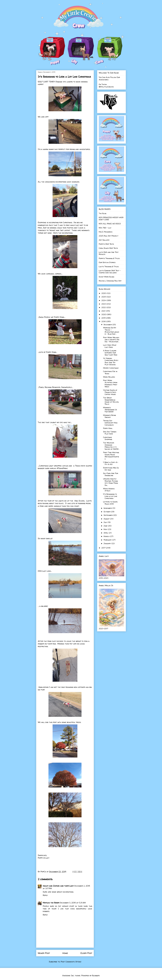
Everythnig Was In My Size (111, 469)
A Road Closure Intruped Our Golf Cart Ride (110, 353)
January (108, 543)
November (108, 508)
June (106, 526)
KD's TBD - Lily (105, 228)
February (108, 540)
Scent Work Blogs (107, 277)
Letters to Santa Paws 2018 (110, 503)
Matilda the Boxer (51, 903)
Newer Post (44, 953)
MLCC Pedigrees (106, 232)
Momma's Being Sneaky (110, 416)
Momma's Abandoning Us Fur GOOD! (110, 410)
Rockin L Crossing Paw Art (110, 281)
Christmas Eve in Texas (110, 372)
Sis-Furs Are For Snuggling (111, 474)
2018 (104, 321)
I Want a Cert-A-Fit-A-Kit (111, 463)
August (107, 519)
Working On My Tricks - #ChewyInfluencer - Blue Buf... (111, 331)
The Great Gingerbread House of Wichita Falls (111, 401)
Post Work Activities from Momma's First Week (110, 383)
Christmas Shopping (108, 438)
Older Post (86, 953)
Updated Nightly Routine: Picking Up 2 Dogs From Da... (110, 482)
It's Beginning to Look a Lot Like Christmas (110, 496)
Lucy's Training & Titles (109, 266)
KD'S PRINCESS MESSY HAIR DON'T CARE (111, 218)
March (107, 536)
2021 (104, 311)
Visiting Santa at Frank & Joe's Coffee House (110, 392)
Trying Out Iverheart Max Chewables (110, 423)
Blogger (96, 976)
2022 (104, 307)
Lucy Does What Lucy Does (110, 346)
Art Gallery (104, 240)
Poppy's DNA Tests (106, 244)
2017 (104, 548)
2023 (104, 304)
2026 (104, 293)
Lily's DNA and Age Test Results (109, 253)
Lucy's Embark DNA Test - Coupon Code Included (110, 272)
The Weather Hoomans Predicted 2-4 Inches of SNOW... (111, 446)
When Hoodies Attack (109, 490)
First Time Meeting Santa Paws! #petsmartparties (111, 456)
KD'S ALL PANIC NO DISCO (110, 224)
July (106, 522)
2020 (104, 314)
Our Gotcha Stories (107, 262)
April (106, 533)
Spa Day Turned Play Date (110, 433)
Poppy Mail (108, 428)
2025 (104, 297)
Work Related (109, 377)
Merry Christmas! (111, 368)
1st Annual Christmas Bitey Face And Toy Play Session (111, 361)
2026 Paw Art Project (109, 236)
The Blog (103, 213)
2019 (104, 318)
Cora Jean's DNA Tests (108, 248)
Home (65, 953)
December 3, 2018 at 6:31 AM (73, 903)
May (106, 529)
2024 (104, 300)
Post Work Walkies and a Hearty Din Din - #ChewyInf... (111, 340)
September (108, 515)
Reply (45, 895)
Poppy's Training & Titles (109, 258)
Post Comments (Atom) (71, 962)
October (107, 512)
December (108, 325)
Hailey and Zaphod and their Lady (58, 886)
